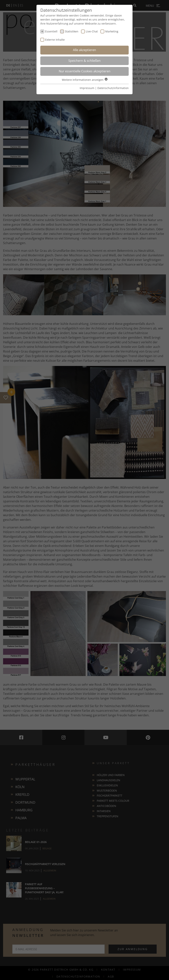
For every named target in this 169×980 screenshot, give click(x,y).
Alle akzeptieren (84, 50)
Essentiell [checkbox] (51, 31)
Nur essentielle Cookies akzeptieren (85, 71)
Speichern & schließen (84, 61)
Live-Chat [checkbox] (92, 31)
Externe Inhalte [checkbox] (55, 40)
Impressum (87, 88)
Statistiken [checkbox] (72, 31)
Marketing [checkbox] (112, 31)
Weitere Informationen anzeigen (84, 80)
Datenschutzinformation (113, 88)
